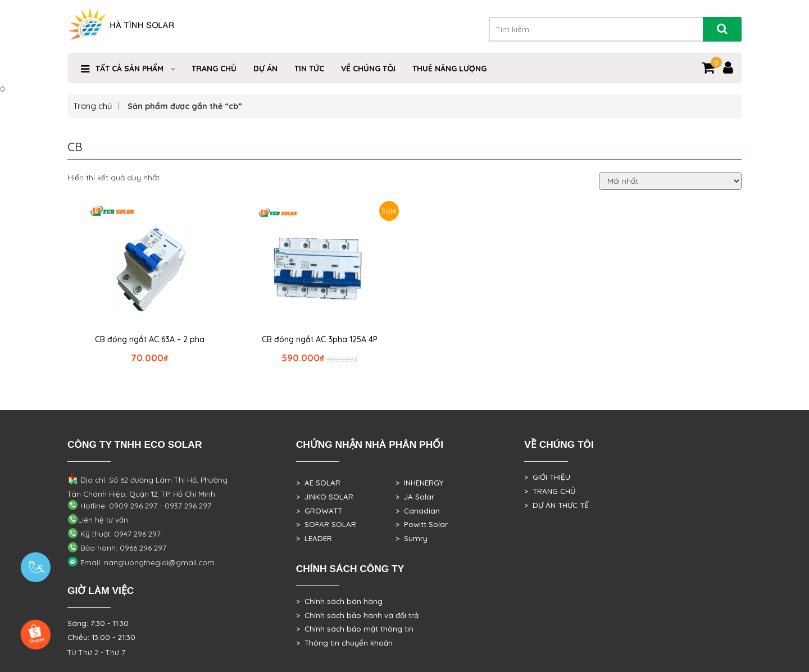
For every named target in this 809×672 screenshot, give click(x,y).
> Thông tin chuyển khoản (344, 643)
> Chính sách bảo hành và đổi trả (357, 615)
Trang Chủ (214, 69)
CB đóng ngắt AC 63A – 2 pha (150, 339)
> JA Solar (415, 497)
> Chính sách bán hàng (339, 601)
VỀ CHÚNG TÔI (368, 69)
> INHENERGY (419, 483)
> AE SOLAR (318, 483)
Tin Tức (309, 69)
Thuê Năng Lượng (449, 69)
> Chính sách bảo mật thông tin (355, 629)
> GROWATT (319, 511)
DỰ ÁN (265, 69)
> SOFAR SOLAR (326, 524)
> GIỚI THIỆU (547, 477)
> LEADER (314, 538)
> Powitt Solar (422, 524)
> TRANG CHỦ (550, 491)
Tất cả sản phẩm (129, 69)
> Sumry (412, 538)
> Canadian (418, 511)
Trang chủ (93, 106)
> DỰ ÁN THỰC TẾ (556, 505)
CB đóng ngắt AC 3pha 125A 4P (320, 339)
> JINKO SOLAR (325, 497)
